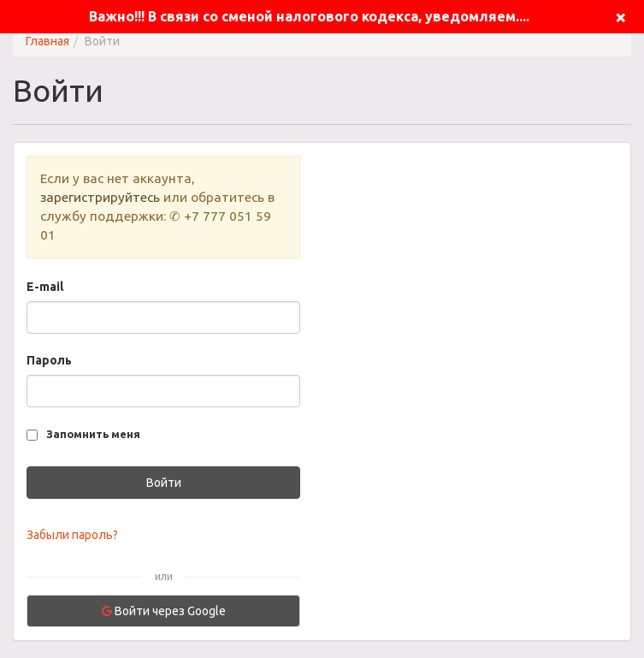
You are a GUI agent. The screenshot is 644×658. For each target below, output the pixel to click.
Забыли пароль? (72, 535)
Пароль (49, 360)
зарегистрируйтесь (100, 197)
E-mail (45, 287)
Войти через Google (164, 611)
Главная (47, 41)
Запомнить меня (93, 434)
